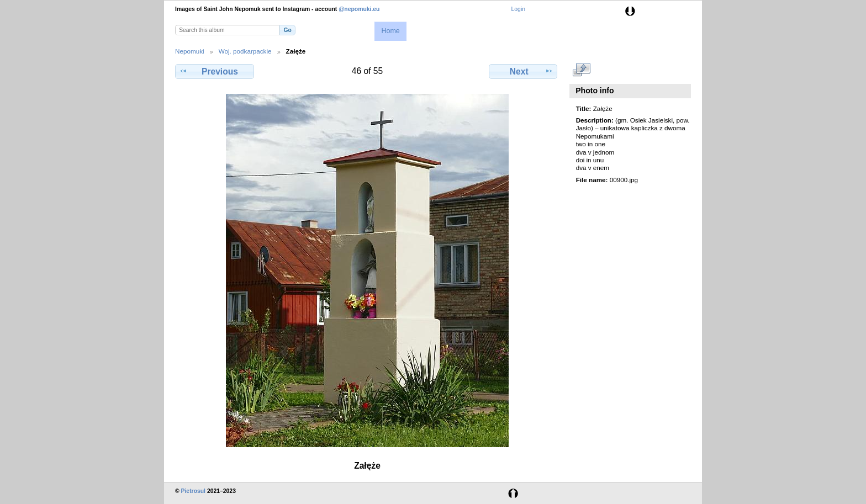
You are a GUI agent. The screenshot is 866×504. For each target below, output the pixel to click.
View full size (582, 70)
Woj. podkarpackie (245, 51)
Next (523, 71)
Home (390, 31)
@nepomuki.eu (359, 9)
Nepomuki (190, 51)
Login (518, 9)
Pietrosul (193, 491)
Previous (214, 71)
